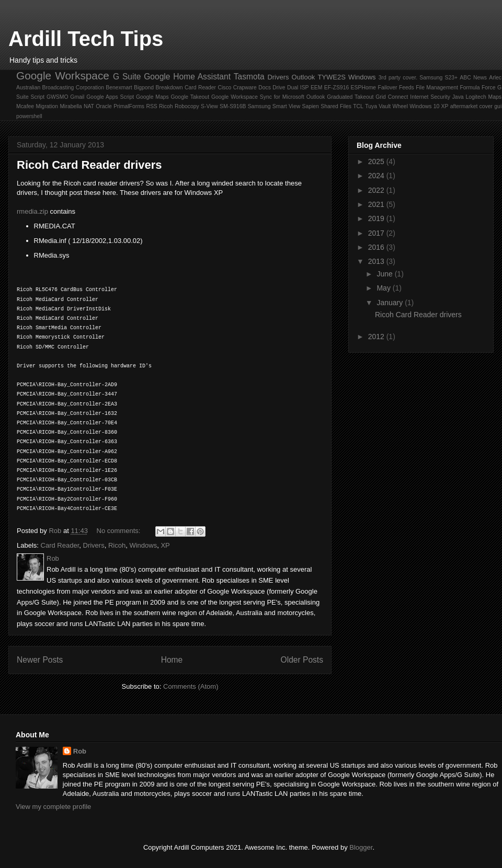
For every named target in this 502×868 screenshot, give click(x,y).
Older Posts (302, 660)
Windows (362, 77)
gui (498, 106)
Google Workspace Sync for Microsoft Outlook (268, 97)
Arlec (495, 78)
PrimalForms (129, 106)
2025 (377, 161)
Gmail (77, 97)
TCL (358, 106)
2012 (377, 337)
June (385, 274)
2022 (377, 190)
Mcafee (25, 106)
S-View (209, 106)
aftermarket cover (471, 106)
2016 (377, 247)
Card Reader (200, 88)
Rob (80, 751)
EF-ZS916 (336, 88)
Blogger (361, 847)
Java (458, 97)
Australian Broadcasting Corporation (60, 88)
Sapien (311, 106)
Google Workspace (63, 76)
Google (157, 77)
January (391, 303)
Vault (385, 106)
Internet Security (430, 97)
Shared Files (336, 106)
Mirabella (71, 106)
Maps (495, 97)
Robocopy (187, 106)
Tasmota (249, 77)
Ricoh (166, 106)
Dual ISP (298, 88)
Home (172, 660)
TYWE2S (331, 77)
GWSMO (58, 97)
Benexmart (119, 88)
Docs (265, 88)
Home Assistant (202, 77)
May (384, 288)
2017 (377, 233)
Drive (279, 88)
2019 (377, 218)
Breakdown (169, 88)
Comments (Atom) (191, 686)
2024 (377, 176)
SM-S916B (233, 106)
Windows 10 (424, 106)
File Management (437, 88)
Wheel (400, 106)
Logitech (476, 97)
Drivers (278, 77)
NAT (89, 106)
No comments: (119, 531)
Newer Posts (40, 660)
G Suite (127, 77)
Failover (388, 88)
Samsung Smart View (274, 106)
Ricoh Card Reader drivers (89, 165)
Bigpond (144, 88)
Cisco (224, 88)
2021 (377, 204)
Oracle (104, 106)
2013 (377, 261)
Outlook (304, 77)
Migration (47, 106)
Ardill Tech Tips (86, 39)
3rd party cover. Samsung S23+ (418, 78)
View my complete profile (53, 807)
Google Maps (152, 97)
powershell (29, 116)
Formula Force (477, 88)
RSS (151, 106)
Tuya (371, 106)
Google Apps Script (110, 97)
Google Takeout (190, 97)
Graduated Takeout (350, 97)
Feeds (407, 88)
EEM (317, 88)
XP (445, 106)
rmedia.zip (32, 211)
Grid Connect (392, 97)
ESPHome (364, 88)
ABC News (473, 78)
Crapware (245, 88)
